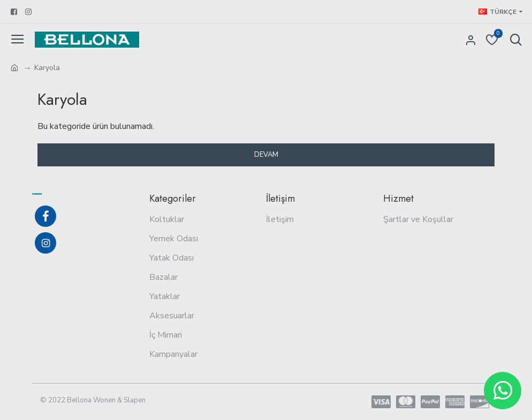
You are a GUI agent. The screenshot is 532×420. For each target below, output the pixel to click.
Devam (266, 155)
